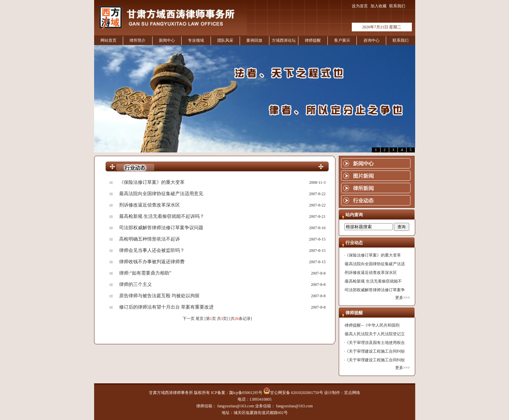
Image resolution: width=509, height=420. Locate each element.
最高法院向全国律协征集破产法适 (375, 264)
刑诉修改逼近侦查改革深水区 (150, 205)
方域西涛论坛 (284, 40)
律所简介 (138, 40)
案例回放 (254, 40)
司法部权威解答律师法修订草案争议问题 (161, 228)
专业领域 (196, 40)
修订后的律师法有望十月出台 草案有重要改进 (167, 307)
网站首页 (108, 40)
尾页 (200, 319)
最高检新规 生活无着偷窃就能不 (373, 281)
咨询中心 (371, 40)
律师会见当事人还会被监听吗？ (152, 250)
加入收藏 (378, 6)
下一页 (189, 319)
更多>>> (403, 298)
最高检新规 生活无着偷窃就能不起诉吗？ (162, 216)
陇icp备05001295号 (246, 393)
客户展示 (342, 40)
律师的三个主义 (136, 284)
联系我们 (397, 6)
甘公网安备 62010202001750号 (293, 393)
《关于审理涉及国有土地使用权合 (375, 343)
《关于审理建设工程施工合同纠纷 (375, 351)
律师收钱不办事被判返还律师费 (152, 262)
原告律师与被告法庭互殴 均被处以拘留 (160, 296)
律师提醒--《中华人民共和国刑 (372, 325)
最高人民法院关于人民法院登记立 (375, 334)
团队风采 (225, 40)
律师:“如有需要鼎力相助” (145, 273)
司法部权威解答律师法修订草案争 (375, 290)
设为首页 (360, 6)
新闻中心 (167, 40)
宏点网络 (352, 393)
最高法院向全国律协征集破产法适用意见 (161, 194)
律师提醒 (313, 40)
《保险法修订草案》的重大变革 (152, 182)
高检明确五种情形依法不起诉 (150, 239)
